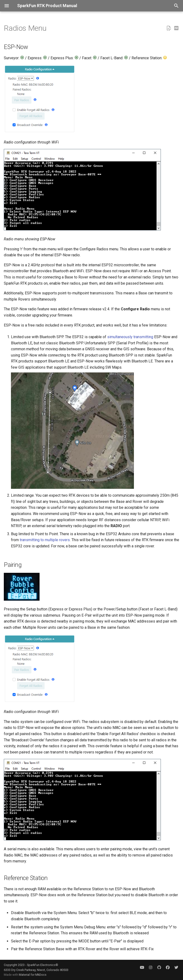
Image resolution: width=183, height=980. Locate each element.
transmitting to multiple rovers (45, 540)
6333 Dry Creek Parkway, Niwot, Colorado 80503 (36, 970)
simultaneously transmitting (130, 337)
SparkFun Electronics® (43, 965)
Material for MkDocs (33, 975)
